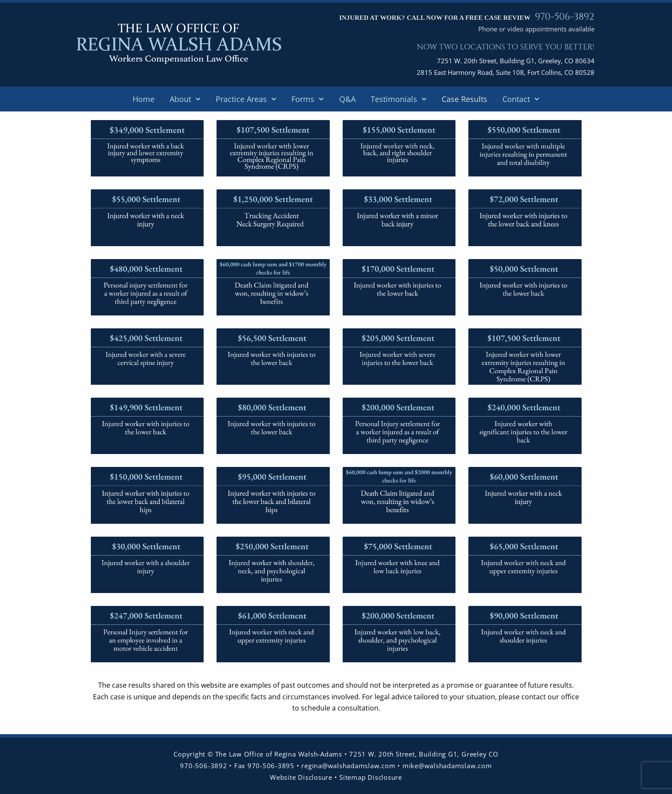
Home (144, 99)
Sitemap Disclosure (371, 777)
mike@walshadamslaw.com (447, 766)
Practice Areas (246, 99)
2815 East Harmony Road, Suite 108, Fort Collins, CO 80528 (506, 72)
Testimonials (399, 99)
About (185, 99)
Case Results (465, 99)
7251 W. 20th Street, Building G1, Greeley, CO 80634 (516, 61)
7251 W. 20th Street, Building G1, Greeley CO (424, 754)
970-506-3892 (564, 17)
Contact (521, 99)
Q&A (347, 99)
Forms (308, 99)
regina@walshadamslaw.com (349, 766)
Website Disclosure (301, 777)
